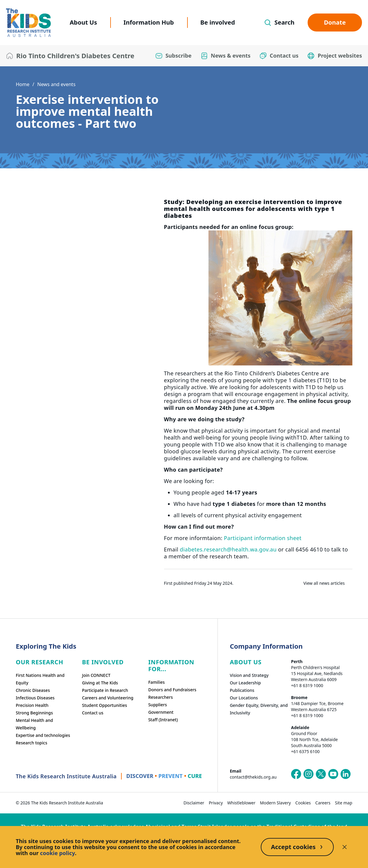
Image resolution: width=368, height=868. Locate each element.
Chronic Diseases (33, 690)
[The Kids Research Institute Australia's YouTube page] (333, 774)
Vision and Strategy (249, 675)
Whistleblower (242, 803)
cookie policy (57, 853)
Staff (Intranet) (163, 720)
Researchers (160, 697)
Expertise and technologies (43, 735)
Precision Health (32, 705)
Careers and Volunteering (108, 698)
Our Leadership (245, 683)
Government (161, 712)
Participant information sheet (263, 538)
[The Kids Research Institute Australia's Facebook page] (296, 774)
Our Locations (244, 698)
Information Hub (149, 22)
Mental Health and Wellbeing (35, 724)
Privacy (216, 803)
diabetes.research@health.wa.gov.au (228, 549)
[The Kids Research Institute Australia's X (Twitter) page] (321, 774)
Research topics (32, 743)
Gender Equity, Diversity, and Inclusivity (259, 709)
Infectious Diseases (35, 698)
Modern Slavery (275, 803)
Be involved (218, 22)
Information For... (171, 665)
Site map (344, 803)
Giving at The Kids (100, 683)
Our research (40, 662)
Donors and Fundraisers (172, 690)
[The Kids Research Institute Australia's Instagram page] (309, 774)
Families (156, 682)
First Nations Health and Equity (40, 679)
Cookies (303, 803)
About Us (83, 22)
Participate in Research (105, 690)
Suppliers (157, 705)
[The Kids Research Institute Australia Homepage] (28, 23)
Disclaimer (194, 803)
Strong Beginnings (35, 713)
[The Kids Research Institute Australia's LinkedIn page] (345, 774)
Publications (242, 690)
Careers (323, 803)
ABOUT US (246, 662)
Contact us (93, 713)
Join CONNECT (96, 675)
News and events (56, 84)
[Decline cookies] (345, 847)
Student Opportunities (105, 705)
